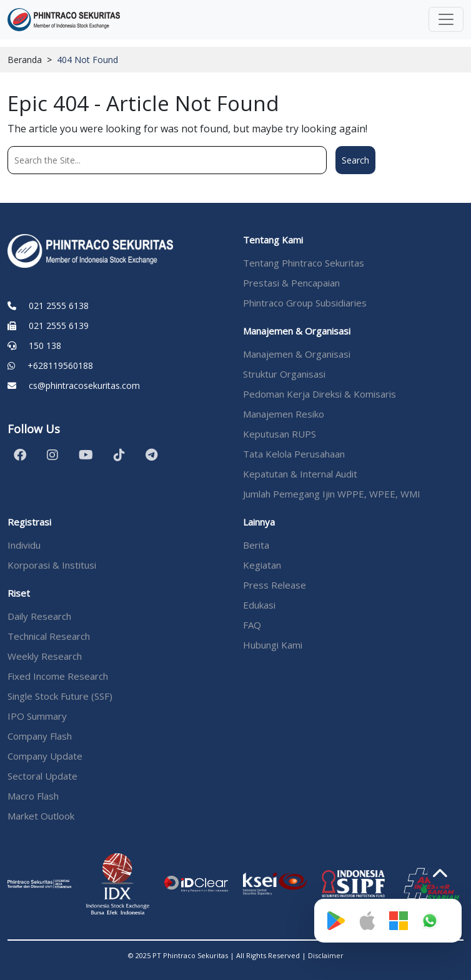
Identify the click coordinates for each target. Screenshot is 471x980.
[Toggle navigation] (446, 19)
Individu (24, 545)
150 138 (45, 345)
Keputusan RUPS (280, 434)
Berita (256, 545)
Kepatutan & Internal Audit (300, 474)
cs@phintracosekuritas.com (84, 385)
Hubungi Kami (273, 645)
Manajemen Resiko (284, 414)
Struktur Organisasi (284, 374)
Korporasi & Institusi (52, 565)
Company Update (45, 756)
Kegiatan (262, 565)
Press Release (275, 585)
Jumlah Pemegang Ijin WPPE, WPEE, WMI (332, 494)
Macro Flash (33, 796)
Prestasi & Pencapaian (291, 283)
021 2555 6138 (59, 306)
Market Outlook (41, 816)
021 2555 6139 (59, 326)
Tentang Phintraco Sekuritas (304, 263)
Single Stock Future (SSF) (60, 696)
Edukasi (259, 605)
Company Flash (40, 736)
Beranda (25, 60)
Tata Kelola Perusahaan (294, 454)
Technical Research (49, 636)
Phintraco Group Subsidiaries (305, 303)
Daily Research (39, 616)
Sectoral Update (42, 776)
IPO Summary (37, 716)
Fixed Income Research (58, 676)
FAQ (252, 625)
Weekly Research (45, 656)
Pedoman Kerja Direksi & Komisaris (320, 394)
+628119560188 (60, 365)
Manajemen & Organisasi (297, 354)
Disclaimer (326, 955)
